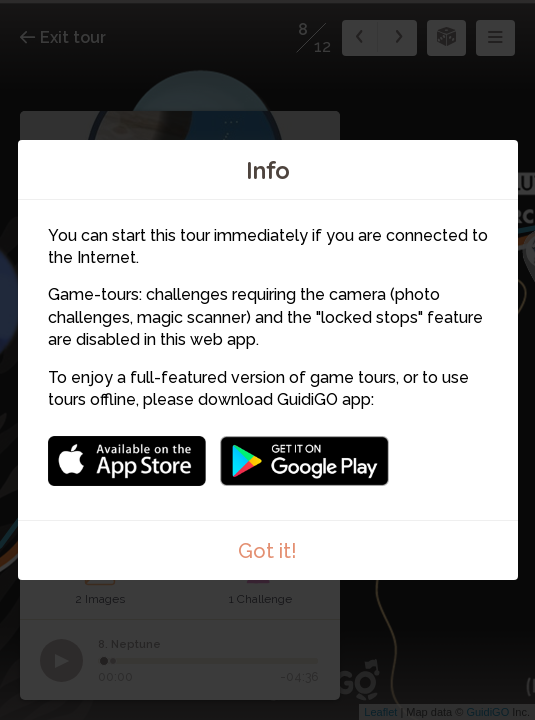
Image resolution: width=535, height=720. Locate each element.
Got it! (267, 551)
